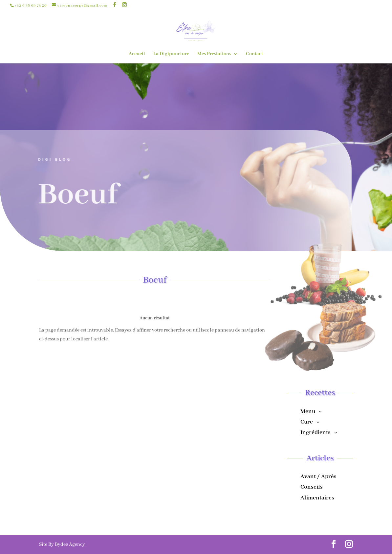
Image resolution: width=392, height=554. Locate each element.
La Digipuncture (171, 54)
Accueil (137, 54)
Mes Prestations (214, 54)
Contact (254, 54)
